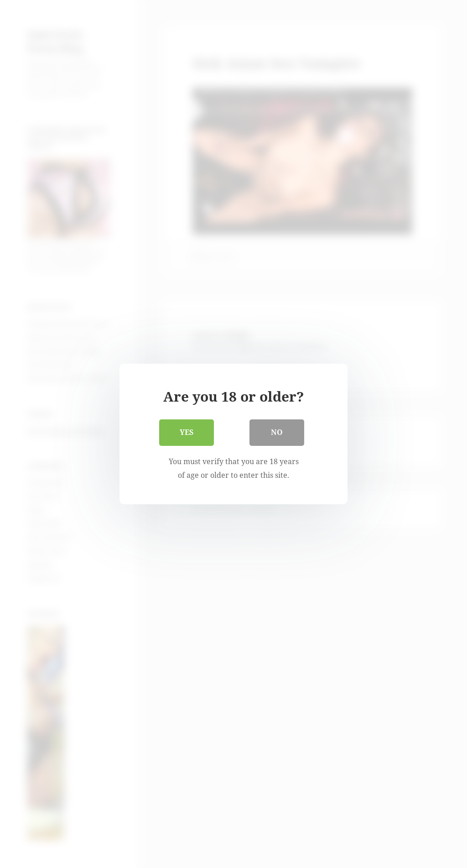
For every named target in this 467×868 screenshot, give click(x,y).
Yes (187, 432)
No (277, 432)
